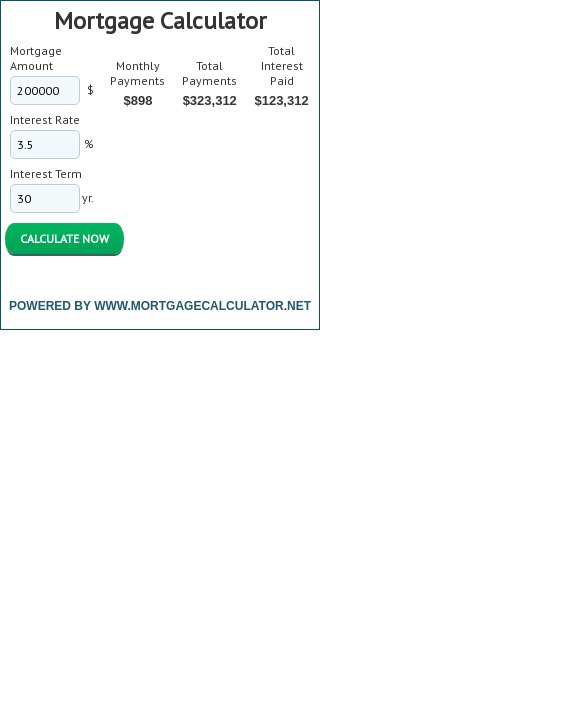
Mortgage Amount (36, 58)
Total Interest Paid (282, 65)
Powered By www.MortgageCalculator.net (160, 306)
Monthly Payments (137, 73)
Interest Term (46, 173)
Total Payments (209, 73)
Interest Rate (45, 119)
